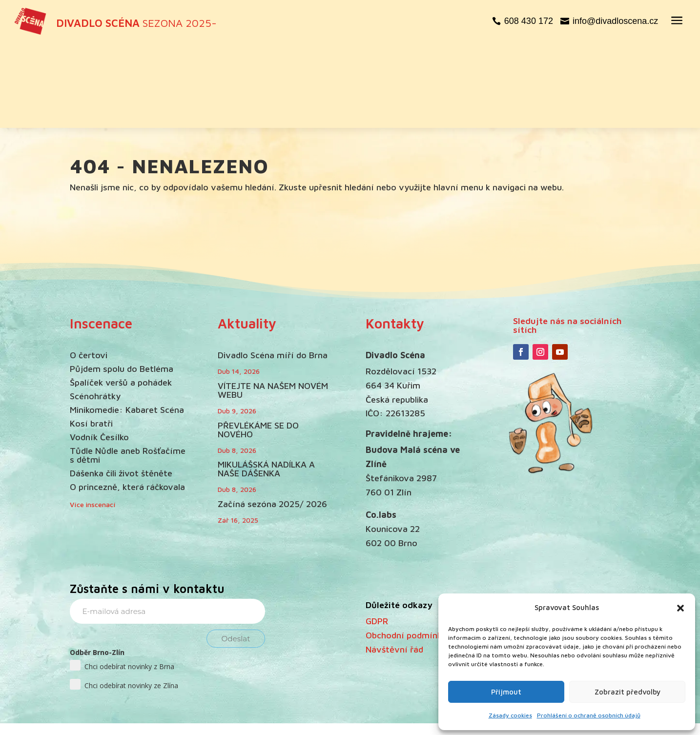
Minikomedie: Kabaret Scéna (127, 327)
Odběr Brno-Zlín (97, 569)
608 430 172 (529, 21)
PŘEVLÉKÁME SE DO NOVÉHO (258, 347)
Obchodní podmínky (406, 552)
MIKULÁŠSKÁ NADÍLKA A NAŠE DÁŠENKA (266, 386)
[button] (680, 608)
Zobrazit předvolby (628, 692)
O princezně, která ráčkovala (127, 404)
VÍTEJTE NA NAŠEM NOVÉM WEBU (273, 307)
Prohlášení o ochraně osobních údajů (589, 715)
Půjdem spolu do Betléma (122, 286)
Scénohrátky (95, 313)
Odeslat (236, 556)
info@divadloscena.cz (615, 21)
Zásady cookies (510, 715)
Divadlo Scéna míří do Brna (273, 272)
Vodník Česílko (99, 354)
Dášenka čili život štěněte (121, 390)
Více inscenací (93, 421)
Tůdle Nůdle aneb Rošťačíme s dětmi (128, 372)
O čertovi (89, 272)
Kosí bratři (91, 340)
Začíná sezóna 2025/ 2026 (272, 421)
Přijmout (506, 692)
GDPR (377, 538)
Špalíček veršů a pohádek (121, 299)
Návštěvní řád (394, 566)
